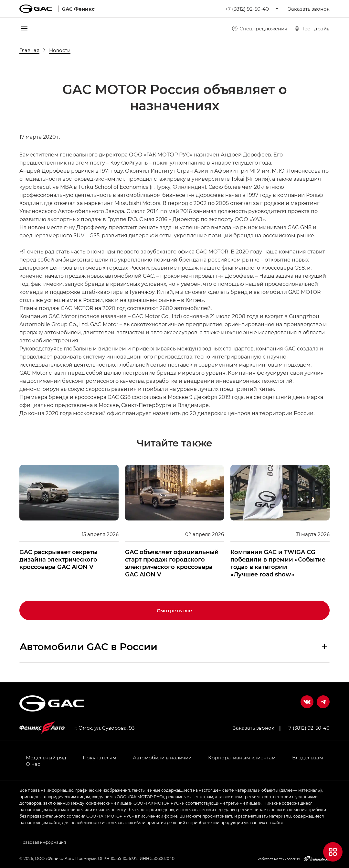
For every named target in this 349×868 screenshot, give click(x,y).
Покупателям (100, 757)
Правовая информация (43, 842)
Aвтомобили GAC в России (89, 646)
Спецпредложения (259, 28)
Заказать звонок (309, 9)
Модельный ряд (46, 757)
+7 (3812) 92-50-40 (308, 728)
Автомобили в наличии (162, 757)
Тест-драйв (312, 28)
